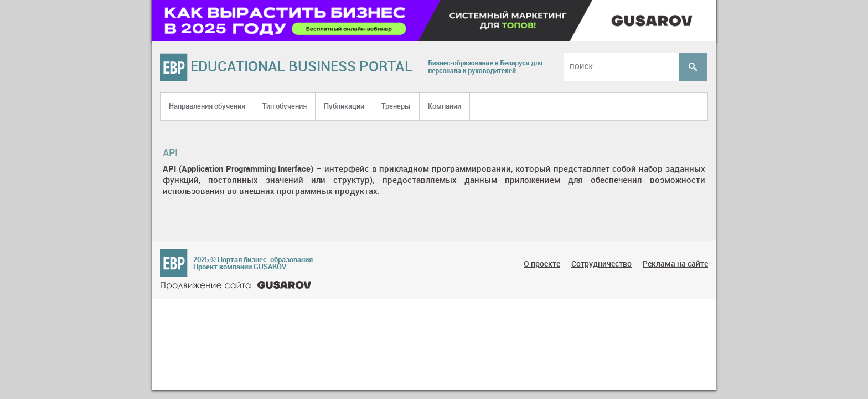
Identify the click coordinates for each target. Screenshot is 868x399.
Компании (445, 106)
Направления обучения (207, 106)
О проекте (542, 264)
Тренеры (396, 106)
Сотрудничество (601, 264)
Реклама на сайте (675, 264)
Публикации (344, 106)
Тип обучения (285, 106)
